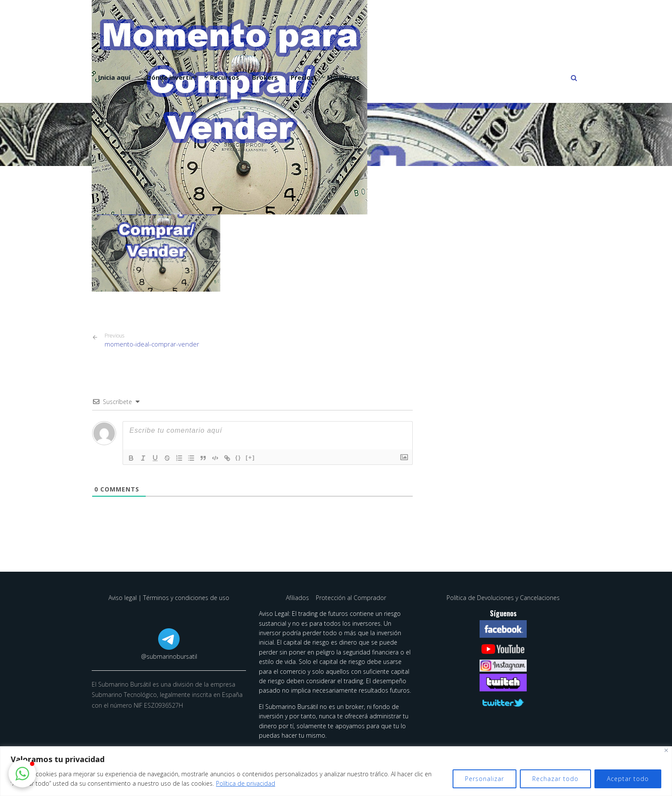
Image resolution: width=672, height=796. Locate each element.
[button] (22, 774)
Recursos (225, 77)
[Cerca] (666, 750)
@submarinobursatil (169, 656)
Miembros (343, 77)
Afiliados (298, 598)
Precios (302, 77)
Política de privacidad (246, 783)
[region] (336, 771)
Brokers (265, 77)
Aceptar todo (628, 779)
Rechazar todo (555, 779)
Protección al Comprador (351, 598)
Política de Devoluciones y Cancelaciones (503, 598)
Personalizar (484, 779)
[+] (250, 457)
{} (238, 457)
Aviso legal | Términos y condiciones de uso (169, 598)
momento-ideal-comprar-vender (152, 340)
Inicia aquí (114, 77)
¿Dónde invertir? (170, 77)
